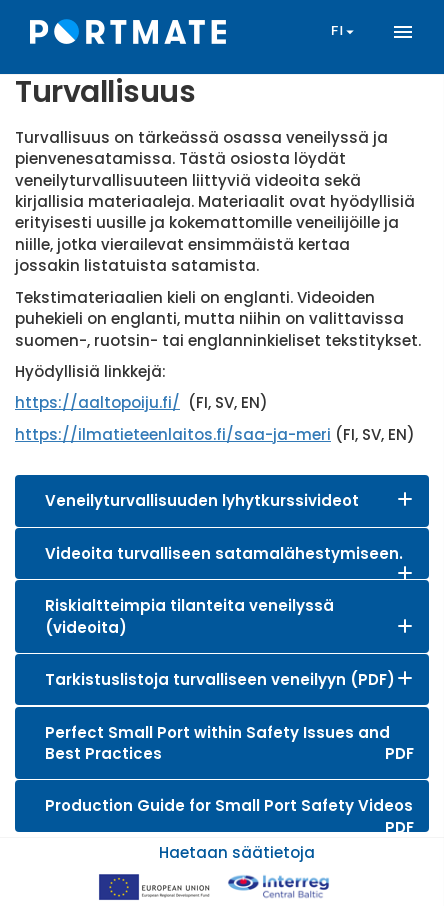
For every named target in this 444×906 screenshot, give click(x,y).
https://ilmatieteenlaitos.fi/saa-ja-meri (173, 434)
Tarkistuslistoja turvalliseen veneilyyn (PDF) (220, 679)
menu (403, 32)
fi (345, 32)
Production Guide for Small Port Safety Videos (229, 805)
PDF (399, 753)
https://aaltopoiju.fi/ (97, 402)
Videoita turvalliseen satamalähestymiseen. (224, 553)
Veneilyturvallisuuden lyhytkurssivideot (202, 500)
